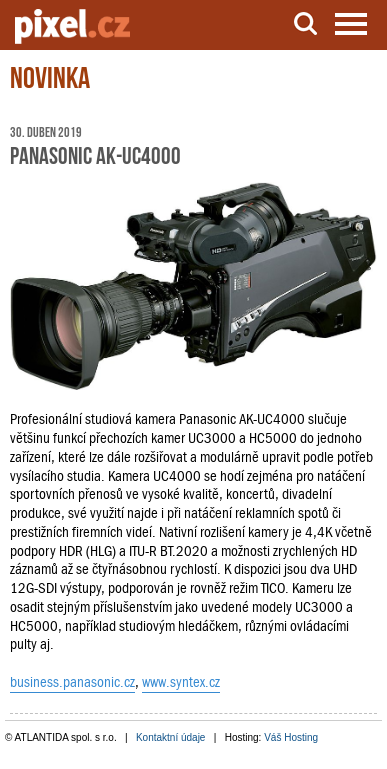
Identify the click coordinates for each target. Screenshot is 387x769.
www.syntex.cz (181, 682)
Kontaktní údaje (171, 737)
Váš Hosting (291, 737)
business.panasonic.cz (72, 682)
